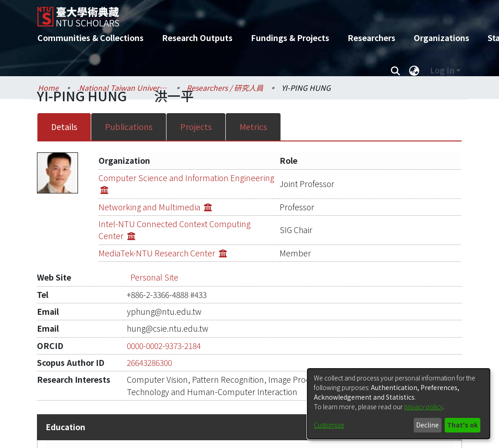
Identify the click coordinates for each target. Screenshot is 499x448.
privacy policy (424, 406)
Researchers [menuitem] (372, 38)
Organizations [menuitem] (442, 38)
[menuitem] (414, 70)
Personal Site (154, 253)
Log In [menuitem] (442, 70)
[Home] (242, 13)
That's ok (462, 425)
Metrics (253, 127)
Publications (129, 127)
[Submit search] (395, 70)
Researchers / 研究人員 (225, 88)
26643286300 (149, 338)
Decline (427, 425)
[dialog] (399, 404)
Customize (329, 425)
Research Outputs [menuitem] (197, 38)
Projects (196, 127)
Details (64, 127)
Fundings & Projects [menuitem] (290, 38)
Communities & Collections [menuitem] (91, 38)
